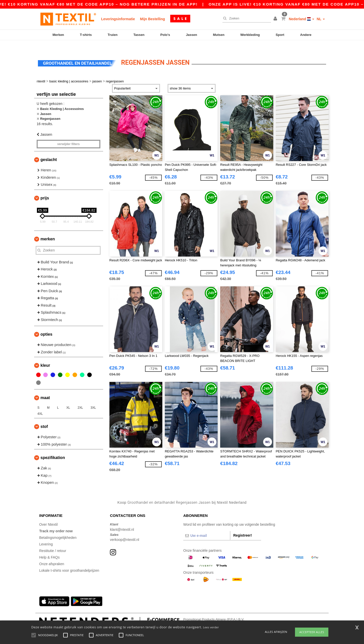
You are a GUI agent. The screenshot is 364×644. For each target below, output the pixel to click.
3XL (93, 399)
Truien (113, 35)
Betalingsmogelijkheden (58, 529)
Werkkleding (250, 35)
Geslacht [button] (49, 151)
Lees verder (211, 627)
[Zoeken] (245, 18)
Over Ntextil (48, 516)
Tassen (139, 35)
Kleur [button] (45, 357)
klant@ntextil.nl (122, 521)
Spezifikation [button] (53, 449)
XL (68, 399)
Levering (46, 536)
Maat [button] (45, 389)
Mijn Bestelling (153, 19)
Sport (280, 35)
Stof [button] (44, 418)
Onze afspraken (52, 555)
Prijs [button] (45, 189)
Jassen (192, 35)
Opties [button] (46, 326)
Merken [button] (48, 230)
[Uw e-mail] (207, 527)
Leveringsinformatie (118, 19)
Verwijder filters (68, 135)
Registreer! (243, 527)
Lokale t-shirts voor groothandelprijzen (69, 562)
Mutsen (219, 35)
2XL (80, 399)
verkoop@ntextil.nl (124, 531)
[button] (276, 19)
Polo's (165, 35)
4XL (40, 405)
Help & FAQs (49, 549)
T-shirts (86, 35)
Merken (58, 35)
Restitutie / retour (53, 542)
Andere (306, 35)
